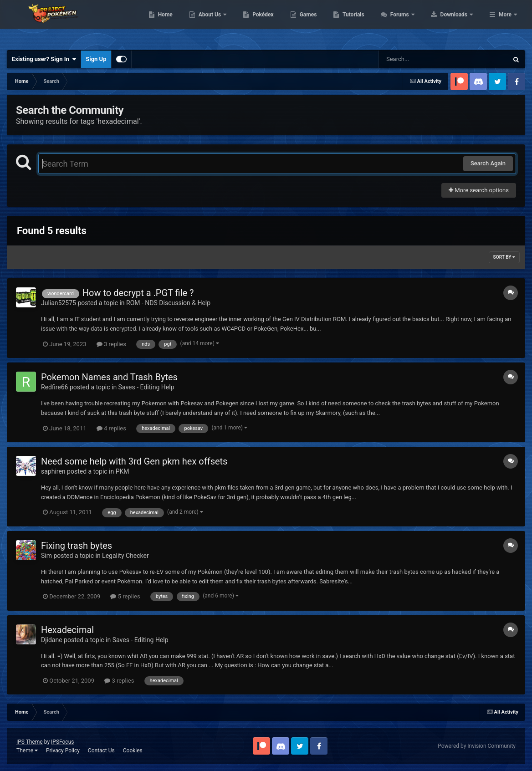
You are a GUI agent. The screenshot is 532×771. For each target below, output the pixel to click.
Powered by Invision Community (477, 746)
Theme (27, 751)
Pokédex (321, 23)
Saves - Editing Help (146, 387)
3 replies (111, 344)
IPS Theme (30, 742)
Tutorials (411, 23)
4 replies (111, 428)
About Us (268, 23)
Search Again (488, 163)
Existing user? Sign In (44, 59)
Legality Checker (125, 556)
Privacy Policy (63, 751)
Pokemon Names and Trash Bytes (109, 377)
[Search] (420, 59)
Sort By (504, 257)
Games (366, 23)
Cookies (133, 751)
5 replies (125, 596)
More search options (479, 190)
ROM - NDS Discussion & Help (168, 303)
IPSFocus (62, 742)
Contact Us (101, 751)
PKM (123, 471)
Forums (458, 23)
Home (223, 23)
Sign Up (96, 59)
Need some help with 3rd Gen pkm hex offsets (134, 461)
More (505, 23)
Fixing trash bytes (77, 546)
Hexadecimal (67, 630)
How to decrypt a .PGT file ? (138, 293)
